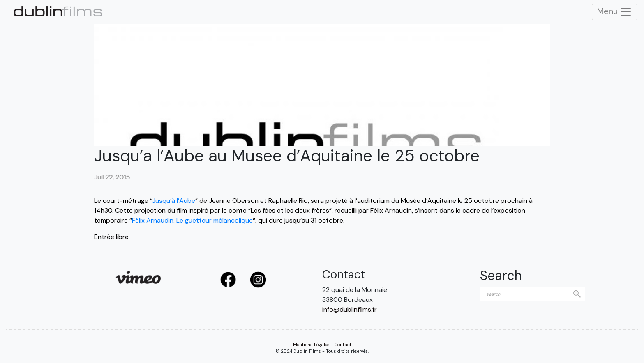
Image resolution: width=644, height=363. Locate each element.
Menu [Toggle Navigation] (615, 12)
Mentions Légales (311, 345)
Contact (343, 345)
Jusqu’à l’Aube (174, 201)
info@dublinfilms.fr (350, 309)
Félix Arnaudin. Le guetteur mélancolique (192, 220)
